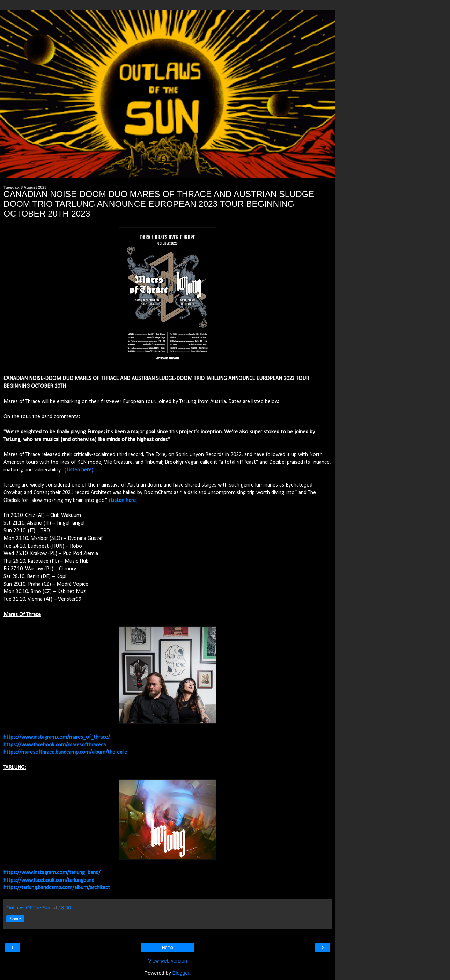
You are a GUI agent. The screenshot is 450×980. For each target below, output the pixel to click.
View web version (168, 961)
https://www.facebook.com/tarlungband (49, 880)
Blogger (181, 973)
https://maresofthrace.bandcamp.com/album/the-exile (65, 752)
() (79, 470)
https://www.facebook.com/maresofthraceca (55, 745)
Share (15, 919)
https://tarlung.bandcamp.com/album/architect (57, 888)
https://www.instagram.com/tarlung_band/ (52, 873)
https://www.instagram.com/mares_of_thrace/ (57, 737)
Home (168, 948)
